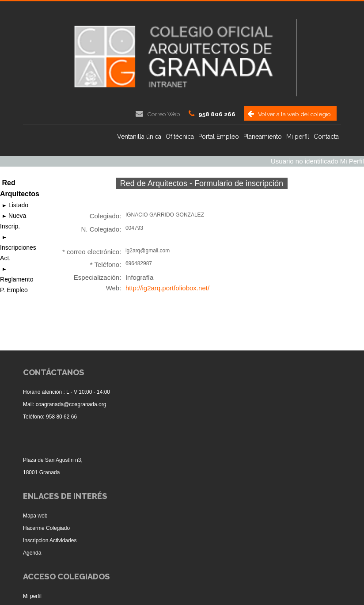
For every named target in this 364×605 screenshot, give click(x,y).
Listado (17, 205)
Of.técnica (180, 137)
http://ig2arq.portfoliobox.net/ (167, 288)
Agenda (32, 553)
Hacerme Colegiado (46, 528)
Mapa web (35, 516)
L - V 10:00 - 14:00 (88, 392)
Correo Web (164, 114)
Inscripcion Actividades (50, 540)
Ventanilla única (139, 137)
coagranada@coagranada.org (71, 404)
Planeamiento (263, 137)
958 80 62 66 (61, 417)
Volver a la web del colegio (294, 114)
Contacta (326, 137)
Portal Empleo (219, 137)
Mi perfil (298, 137)
